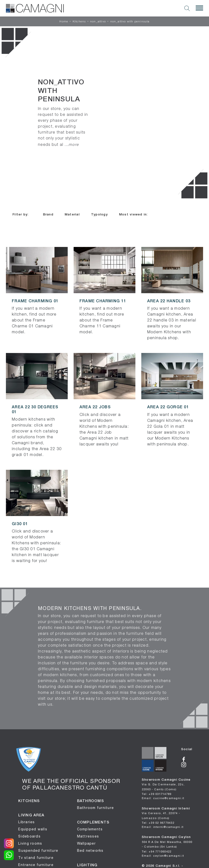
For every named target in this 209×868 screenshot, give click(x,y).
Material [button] (72, 215)
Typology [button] (99, 215)
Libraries (26, 822)
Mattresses (88, 836)
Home (64, 22)
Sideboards (29, 836)
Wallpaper (86, 843)
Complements (90, 829)
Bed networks (90, 851)
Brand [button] (48, 215)
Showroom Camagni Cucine (166, 785)
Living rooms (30, 843)
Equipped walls (33, 829)
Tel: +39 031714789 (157, 794)
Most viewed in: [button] (134, 215)
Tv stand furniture (36, 858)
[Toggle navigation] (199, 8)
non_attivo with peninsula (130, 22)
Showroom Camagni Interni (166, 813)
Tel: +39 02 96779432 (158, 823)
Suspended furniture (38, 851)
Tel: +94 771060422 (157, 851)
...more (72, 144)
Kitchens (79, 22)
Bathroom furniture (96, 808)
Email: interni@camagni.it (163, 827)
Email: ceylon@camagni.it (163, 856)
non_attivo (98, 22)
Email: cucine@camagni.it (163, 798)
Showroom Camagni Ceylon (167, 842)
